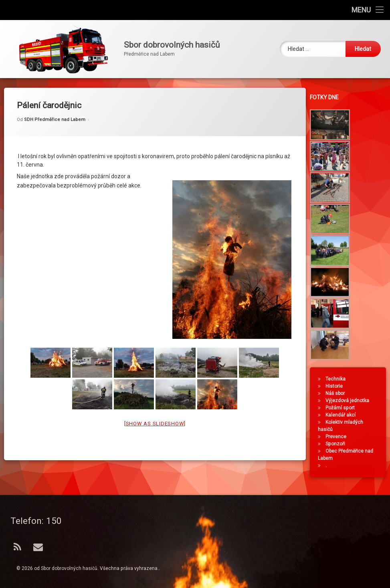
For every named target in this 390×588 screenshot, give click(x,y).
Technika (338, 379)
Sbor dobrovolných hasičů (69, 568)
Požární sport (343, 408)
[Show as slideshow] (155, 411)
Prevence (338, 437)
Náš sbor (337, 393)
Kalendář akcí (343, 415)
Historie (336, 386)
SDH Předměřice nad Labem (55, 107)
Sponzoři (338, 444)
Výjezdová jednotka (350, 401)
